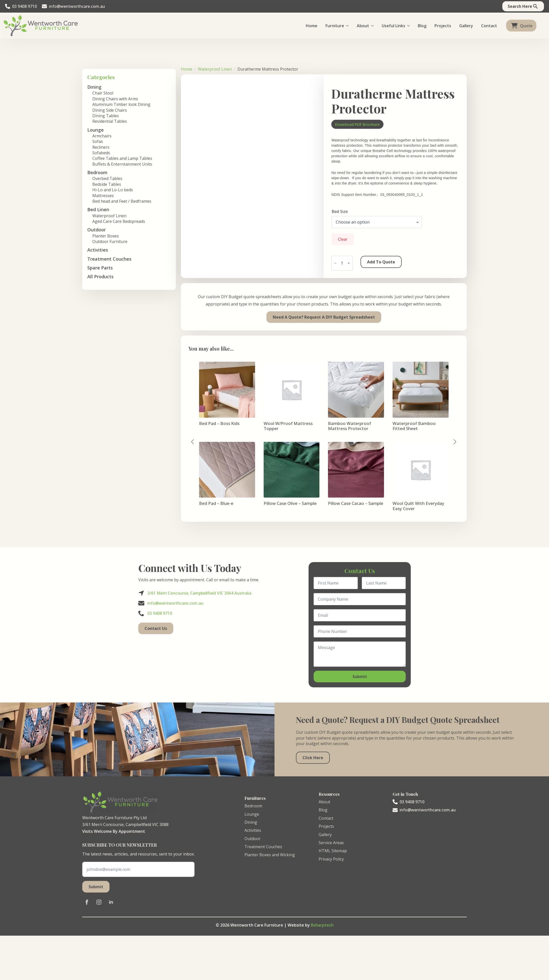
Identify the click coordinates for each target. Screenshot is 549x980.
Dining (251, 822)
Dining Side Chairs (110, 110)
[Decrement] (335, 263)
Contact (489, 26)
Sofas (98, 141)
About (363, 26)
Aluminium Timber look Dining (121, 104)
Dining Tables (106, 116)
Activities (98, 250)
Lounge (252, 814)
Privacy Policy (331, 859)
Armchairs (102, 136)
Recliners (101, 147)
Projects (443, 26)
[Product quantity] (342, 263)
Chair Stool (103, 93)
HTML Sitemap (333, 851)
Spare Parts (100, 268)
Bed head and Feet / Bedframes (122, 201)
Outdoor (253, 839)
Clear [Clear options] (343, 239)
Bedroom (253, 806)
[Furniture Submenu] (348, 26)
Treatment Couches (109, 259)
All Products (100, 277)
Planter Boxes (106, 236)
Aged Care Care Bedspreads (119, 221)
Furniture (335, 26)
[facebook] (87, 902)
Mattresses (103, 196)
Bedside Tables (107, 184)
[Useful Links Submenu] (409, 26)
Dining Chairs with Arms (115, 99)
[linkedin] (111, 902)
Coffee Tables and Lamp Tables (122, 158)
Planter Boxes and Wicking (270, 855)
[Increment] (349, 263)
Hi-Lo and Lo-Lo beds (113, 190)
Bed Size (340, 211)
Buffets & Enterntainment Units (122, 164)
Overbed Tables (107, 178)
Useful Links (393, 26)
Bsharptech (322, 925)
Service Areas (331, 843)
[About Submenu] (373, 26)
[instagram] (99, 902)
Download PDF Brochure (357, 124)
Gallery (466, 26)
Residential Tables (110, 121)
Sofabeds (101, 153)
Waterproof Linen (109, 216)
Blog (422, 26)
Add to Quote (381, 262)
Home (312, 26)
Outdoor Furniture (110, 241)
